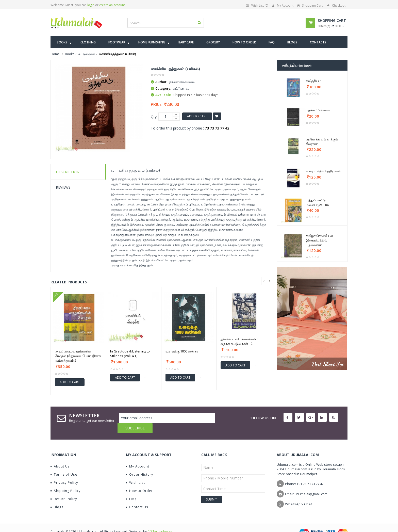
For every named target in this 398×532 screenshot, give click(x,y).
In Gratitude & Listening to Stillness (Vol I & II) (130, 353)
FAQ (131, 489)
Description (68, 172)
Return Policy (64, 489)
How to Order (139, 480)
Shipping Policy (66, 480)
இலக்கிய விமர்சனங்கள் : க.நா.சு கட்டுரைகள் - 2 (239, 341)
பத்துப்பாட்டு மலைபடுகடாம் (317, 202)
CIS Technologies (160, 521)
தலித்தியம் (314, 81)
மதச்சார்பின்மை (318, 110)
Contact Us (137, 497)
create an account (112, 5)
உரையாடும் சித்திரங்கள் (324, 171)
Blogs (57, 497)
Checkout (336, 5)
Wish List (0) (257, 5)
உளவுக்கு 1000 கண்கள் (183, 351)
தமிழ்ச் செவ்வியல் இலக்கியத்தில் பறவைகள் (319, 240)
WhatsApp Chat (299, 494)
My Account (283, 5)
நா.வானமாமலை (182, 82)
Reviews (63, 187)
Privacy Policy (64, 472)
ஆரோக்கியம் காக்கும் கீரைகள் (322, 141)
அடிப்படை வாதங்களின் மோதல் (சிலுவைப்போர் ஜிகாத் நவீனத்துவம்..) (78, 356)
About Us (60, 456)
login (91, 5)
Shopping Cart (310, 5)
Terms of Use (64, 464)
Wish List (135, 472)
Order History (140, 464)
